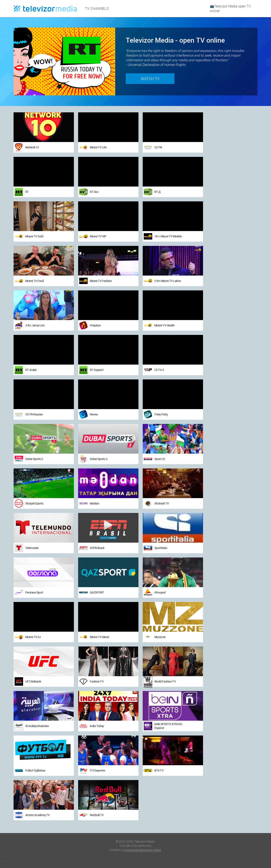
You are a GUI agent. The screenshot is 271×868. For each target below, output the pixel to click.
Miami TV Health (165, 325)
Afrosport (160, 592)
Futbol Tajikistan (35, 770)
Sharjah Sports (34, 503)
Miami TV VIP (98, 236)
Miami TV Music (100, 637)
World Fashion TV (165, 681)
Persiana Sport (34, 592)
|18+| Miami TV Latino (168, 281)
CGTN (158, 147)
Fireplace (95, 325)
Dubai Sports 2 (34, 459)
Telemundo (32, 548)
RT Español (97, 370)
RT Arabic (31, 370)
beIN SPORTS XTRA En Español (168, 726)
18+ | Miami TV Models (168, 236)
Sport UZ (160, 459)
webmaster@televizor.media (143, 850)
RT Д (157, 192)
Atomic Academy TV (37, 815)
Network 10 (32, 147)
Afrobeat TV (162, 503)
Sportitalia (161, 548)
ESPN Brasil (97, 548)
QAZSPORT (97, 592)
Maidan (94, 503)
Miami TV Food (34, 281)
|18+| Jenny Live (35, 325)
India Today (97, 726)
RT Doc (94, 192)
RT (27, 192)
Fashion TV (97, 681)
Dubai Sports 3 (99, 459)
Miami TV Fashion (101, 281)
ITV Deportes (97, 770)
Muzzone (160, 637)
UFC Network (33, 681)
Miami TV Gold (34, 236)
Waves (94, 414)
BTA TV (159, 770)
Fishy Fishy (161, 414)
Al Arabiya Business (37, 726)
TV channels (97, 8)
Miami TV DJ (33, 637)
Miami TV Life (98, 147)
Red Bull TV (97, 815)
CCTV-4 (159, 370)
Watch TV (150, 79)
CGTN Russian (34, 414)
